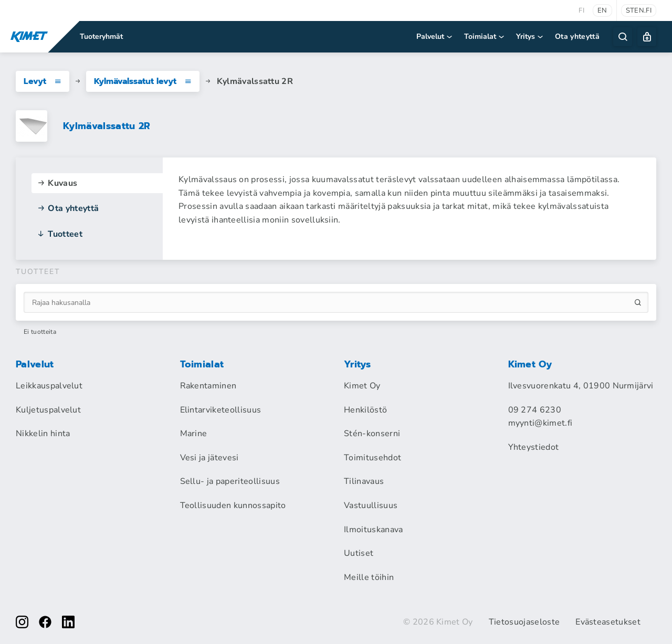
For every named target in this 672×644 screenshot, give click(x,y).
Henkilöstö (365, 410)
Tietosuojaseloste (524, 622)
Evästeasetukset (608, 622)
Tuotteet (60, 234)
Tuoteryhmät (101, 36)
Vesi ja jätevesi (209, 458)
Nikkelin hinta (43, 434)
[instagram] (22, 622)
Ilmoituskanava (373, 530)
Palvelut (435, 36)
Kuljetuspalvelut (48, 410)
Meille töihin (369, 577)
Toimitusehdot (372, 458)
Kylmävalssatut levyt (143, 81)
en (602, 10)
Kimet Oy (362, 386)
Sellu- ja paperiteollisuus (230, 481)
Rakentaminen (208, 386)
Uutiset (359, 553)
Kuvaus (57, 183)
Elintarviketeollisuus (221, 410)
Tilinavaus (364, 481)
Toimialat (485, 36)
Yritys (530, 36)
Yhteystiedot (534, 447)
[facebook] (45, 622)
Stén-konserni (372, 434)
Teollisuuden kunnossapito (233, 505)
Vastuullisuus (371, 505)
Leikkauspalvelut (49, 386)
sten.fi (639, 10)
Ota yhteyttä (577, 36)
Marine (194, 434)
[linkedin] (68, 622)
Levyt (43, 81)
